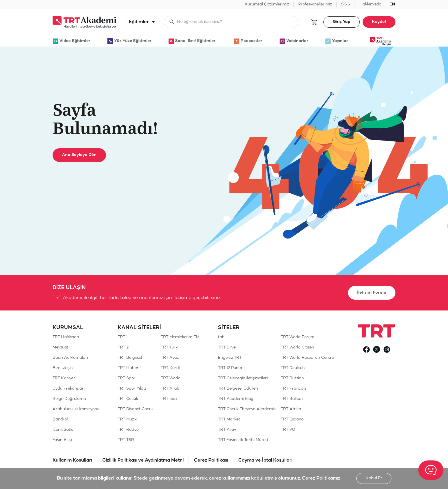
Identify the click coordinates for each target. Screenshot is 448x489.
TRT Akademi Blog (236, 399)
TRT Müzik (127, 419)
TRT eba (169, 399)
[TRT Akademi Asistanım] (431, 470)
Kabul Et (374, 478)
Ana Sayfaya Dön (79, 155)
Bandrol (60, 419)
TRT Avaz (170, 358)
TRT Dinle (227, 347)
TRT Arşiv (227, 430)
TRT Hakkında (66, 337)
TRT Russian (292, 378)
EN (392, 4)
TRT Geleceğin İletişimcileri (243, 378)
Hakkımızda (370, 4)
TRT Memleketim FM (180, 337)
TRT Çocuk (128, 399)
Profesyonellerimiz (315, 4)
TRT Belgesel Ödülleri (238, 389)
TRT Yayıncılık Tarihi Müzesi (243, 440)
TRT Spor (127, 378)
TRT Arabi (171, 389)
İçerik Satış (63, 430)
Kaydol (379, 22)
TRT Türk (169, 347)
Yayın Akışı (62, 440)
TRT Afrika (291, 409)
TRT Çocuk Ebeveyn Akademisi (247, 409)
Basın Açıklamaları (70, 358)
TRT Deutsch (293, 368)
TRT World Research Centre (307, 358)
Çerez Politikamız (321, 478)
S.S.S (346, 4)
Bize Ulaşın (63, 368)
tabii (222, 337)
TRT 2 (123, 347)
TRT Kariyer (64, 378)
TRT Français (293, 389)
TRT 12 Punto (230, 368)
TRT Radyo (128, 430)
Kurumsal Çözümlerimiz (267, 4)
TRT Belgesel (130, 358)
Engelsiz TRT (230, 358)
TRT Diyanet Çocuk (136, 409)
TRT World (171, 378)
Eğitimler (143, 22)
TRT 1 (123, 337)
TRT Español (293, 419)
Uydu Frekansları (69, 389)
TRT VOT (289, 430)
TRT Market (229, 419)
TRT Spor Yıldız (132, 389)
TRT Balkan (292, 399)
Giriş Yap (342, 22)
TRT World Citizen (297, 347)
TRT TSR (126, 440)
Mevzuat (60, 347)
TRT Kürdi (170, 368)
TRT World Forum (298, 337)
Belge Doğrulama (69, 399)
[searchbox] (231, 22)
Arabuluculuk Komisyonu (76, 409)
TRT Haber (128, 368)
